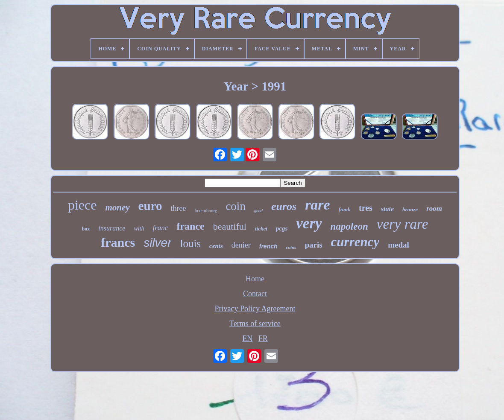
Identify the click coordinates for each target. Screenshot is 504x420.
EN (247, 338)
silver (157, 243)
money (117, 207)
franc (161, 228)
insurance (112, 228)
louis (190, 244)
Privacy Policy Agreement (255, 309)
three (178, 208)
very (309, 223)
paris (313, 245)
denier (241, 245)
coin (236, 206)
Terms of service (255, 324)
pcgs (282, 228)
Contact (255, 294)
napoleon (349, 226)
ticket (261, 229)
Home (255, 279)
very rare (403, 224)
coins (291, 247)
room (434, 209)
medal (399, 245)
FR (263, 338)
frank (344, 210)
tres (366, 208)
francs (118, 242)
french (268, 246)
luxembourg (206, 210)
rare (318, 205)
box (86, 229)
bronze (410, 209)
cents (216, 246)
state (387, 209)
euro (150, 206)
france (190, 226)
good (258, 211)
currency (355, 242)
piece (82, 205)
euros (284, 206)
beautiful (230, 226)
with (139, 229)
